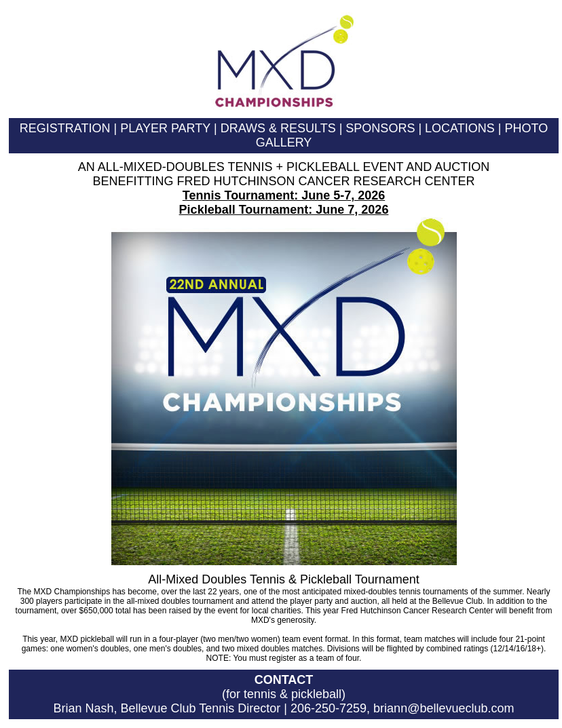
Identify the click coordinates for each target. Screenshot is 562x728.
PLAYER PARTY (165, 128)
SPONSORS (380, 128)
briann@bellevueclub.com (444, 708)
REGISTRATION (65, 128)
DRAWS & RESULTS (278, 128)
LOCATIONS (460, 128)
